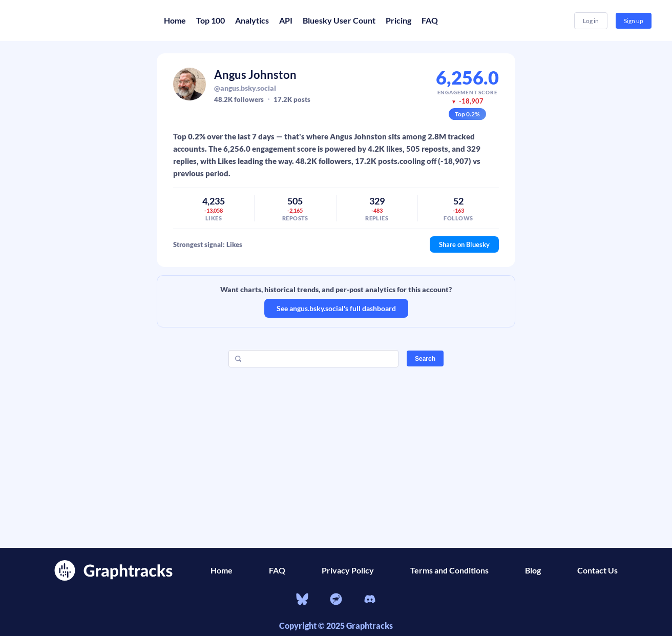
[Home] (82, 20)
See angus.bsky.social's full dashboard (336, 308)
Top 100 (211, 20)
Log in (591, 21)
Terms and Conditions (449, 570)
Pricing (398, 20)
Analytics (252, 20)
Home (175, 20)
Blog (533, 570)
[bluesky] (302, 601)
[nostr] (336, 601)
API (286, 20)
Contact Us (597, 570)
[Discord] (370, 601)
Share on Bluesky (464, 244)
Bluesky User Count (339, 20)
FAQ (430, 20)
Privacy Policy (348, 570)
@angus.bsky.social (245, 88)
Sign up (634, 21)
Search (425, 359)
